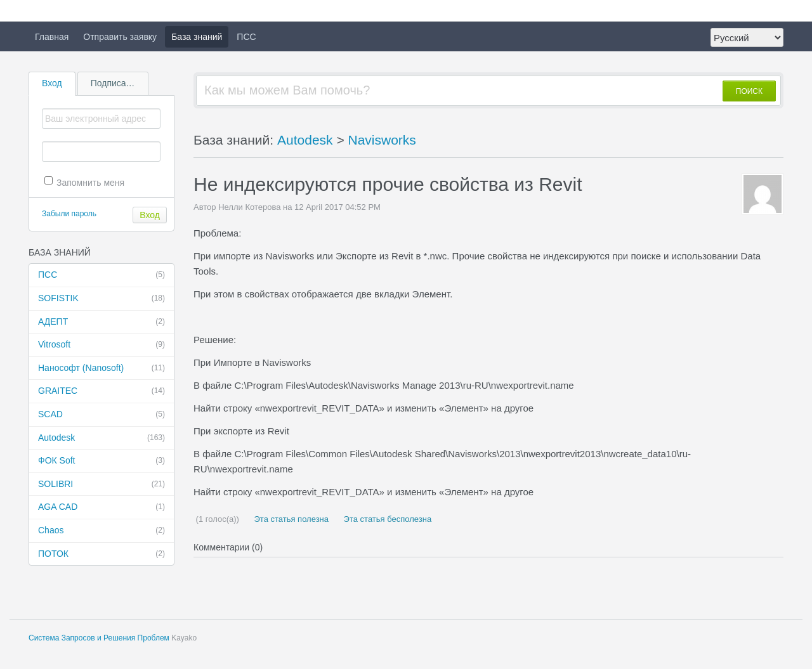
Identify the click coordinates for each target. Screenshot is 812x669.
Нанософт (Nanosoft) (101, 368)
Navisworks (382, 140)
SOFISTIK (101, 299)
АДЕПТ (101, 322)
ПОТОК (101, 554)
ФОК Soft (101, 461)
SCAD (101, 415)
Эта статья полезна (290, 519)
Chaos (101, 531)
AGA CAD (101, 507)
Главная (52, 37)
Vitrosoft (101, 345)
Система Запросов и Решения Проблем (99, 638)
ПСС (246, 37)
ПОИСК (749, 91)
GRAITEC (101, 391)
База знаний (197, 37)
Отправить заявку (120, 37)
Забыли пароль (69, 214)
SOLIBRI (101, 484)
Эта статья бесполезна (386, 519)
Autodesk (101, 438)
